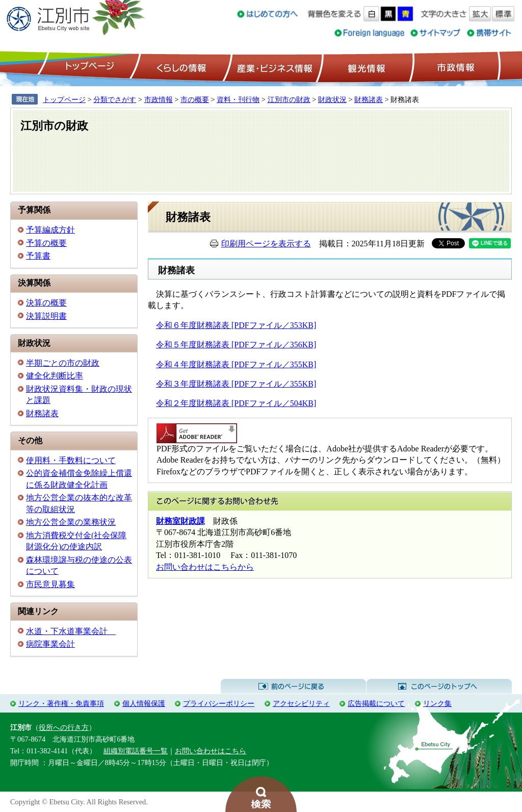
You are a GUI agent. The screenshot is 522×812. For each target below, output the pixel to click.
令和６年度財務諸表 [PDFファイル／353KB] (236, 325)
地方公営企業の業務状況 (71, 522)
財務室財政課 (180, 521)
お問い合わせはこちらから (205, 567)
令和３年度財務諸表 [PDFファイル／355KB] (236, 384)
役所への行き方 (64, 727)
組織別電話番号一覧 (136, 751)
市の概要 (195, 99)
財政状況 (332, 99)
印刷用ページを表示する (266, 244)
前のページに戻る (293, 687)
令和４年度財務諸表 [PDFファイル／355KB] (236, 364)
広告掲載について (376, 703)
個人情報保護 (144, 703)
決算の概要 (46, 303)
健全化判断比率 (55, 376)
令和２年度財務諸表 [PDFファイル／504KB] (236, 403)
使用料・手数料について (71, 460)
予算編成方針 (50, 230)
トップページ (88, 67)
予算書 (38, 256)
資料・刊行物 (238, 99)
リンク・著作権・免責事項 (61, 703)
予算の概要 (46, 243)
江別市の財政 (289, 99)
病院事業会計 (50, 644)
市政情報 (455, 67)
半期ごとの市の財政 (63, 363)
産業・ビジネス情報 (273, 67)
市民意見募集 (50, 584)
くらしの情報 (180, 67)
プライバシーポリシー (219, 703)
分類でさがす (115, 99)
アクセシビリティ (301, 703)
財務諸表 (369, 99)
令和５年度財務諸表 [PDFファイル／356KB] (236, 345)
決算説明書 (46, 316)
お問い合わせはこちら (211, 751)
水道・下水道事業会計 (71, 631)
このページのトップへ (439, 687)
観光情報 (365, 67)
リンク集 (437, 703)
